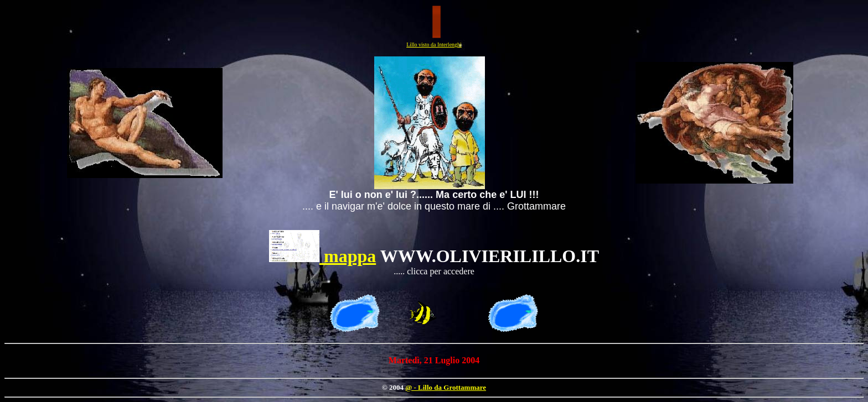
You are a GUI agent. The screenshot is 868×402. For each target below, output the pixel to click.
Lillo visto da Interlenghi (434, 45)
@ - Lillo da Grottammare (446, 387)
